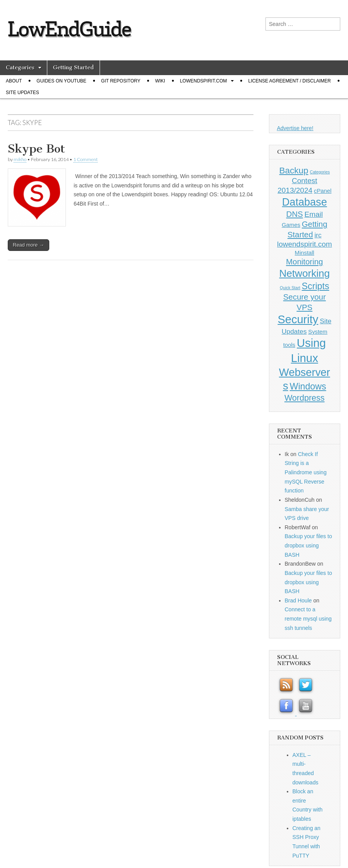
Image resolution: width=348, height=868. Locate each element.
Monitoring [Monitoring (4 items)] (304, 262)
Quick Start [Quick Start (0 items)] (290, 288)
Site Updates (22, 93)
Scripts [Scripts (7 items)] (316, 286)
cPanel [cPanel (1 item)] (323, 191)
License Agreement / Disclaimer (290, 81)
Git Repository (121, 81)
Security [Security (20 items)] (298, 319)
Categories (20, 68)
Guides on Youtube (61, 81)
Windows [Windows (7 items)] (308, 386)
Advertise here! (295, 128)
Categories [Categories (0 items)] (320, 172)
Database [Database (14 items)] (305, 202)
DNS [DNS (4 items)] (294, 214)
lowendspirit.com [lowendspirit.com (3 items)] (305, 244)
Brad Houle (298, 600)
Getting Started (73, 68)
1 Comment (85, 159)
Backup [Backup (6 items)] (294, 171)
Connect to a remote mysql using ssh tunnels (308, 618)
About (14, 81)
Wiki (160, 81)
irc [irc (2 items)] (318, 235)
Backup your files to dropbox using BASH (308, 545)
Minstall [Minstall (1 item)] (305, 253)
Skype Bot (36, 149)
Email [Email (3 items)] (314, 214)
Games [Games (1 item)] (291, 225)
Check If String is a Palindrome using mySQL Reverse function (306, 473)
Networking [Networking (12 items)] (304, 273)
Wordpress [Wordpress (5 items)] (305, 398)
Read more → (28, 245)
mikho (20, 159)
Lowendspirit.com (203, 81)
